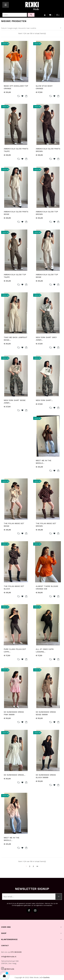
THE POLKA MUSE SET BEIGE (14, 525)
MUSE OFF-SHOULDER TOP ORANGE (16, 87)
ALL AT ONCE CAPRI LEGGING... (45, 650)
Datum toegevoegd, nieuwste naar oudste (32, 28)
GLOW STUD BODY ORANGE (44, 87)
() (51, 15)
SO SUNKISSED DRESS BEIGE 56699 (46, 713)
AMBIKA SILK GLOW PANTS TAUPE (16, 150)
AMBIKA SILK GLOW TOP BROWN (47, 213)
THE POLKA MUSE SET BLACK (14, 587)
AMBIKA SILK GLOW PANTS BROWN (48, 150)
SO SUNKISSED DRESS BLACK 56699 (46, 776)
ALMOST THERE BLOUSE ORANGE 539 (47, 587)
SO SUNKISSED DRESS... (15, 775)
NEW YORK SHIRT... (44, 400)
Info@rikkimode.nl (9, 957)
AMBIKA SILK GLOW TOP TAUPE (15, 276)
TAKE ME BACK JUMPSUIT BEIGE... (16, 339)
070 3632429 (16, 952)
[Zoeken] (15, 15)
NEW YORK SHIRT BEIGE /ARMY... (15, 402)
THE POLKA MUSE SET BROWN (46, 525)
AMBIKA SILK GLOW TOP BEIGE (47, 276)
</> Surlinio (45, 977)
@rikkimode (9, 969)
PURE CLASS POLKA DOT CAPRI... (15, 650)
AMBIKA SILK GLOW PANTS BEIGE (16, 213)
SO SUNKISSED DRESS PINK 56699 (14, 713)
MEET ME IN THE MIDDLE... (44, 462)
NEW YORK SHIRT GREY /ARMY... (46, 339)
